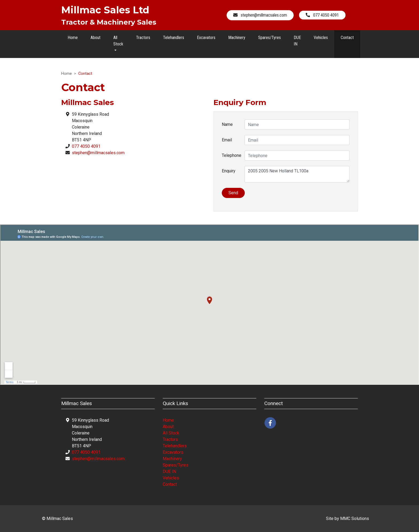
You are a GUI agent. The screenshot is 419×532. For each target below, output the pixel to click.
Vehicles (321, 38)
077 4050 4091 (86, 146)
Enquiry (229, 171)
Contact (347, 38)
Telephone (231, 155)
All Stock (171, 433)
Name (227, 124)
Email (227, 140)
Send (233, 193)
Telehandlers (174, 38)
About (96, 38)
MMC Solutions (355, 519)
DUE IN (297, 41)
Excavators (206, 38)
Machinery (237, 38)
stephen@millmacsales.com (98, 153)
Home (73, 38)
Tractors (143, 38)
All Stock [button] (118, 41)
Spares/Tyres (269, 38)
